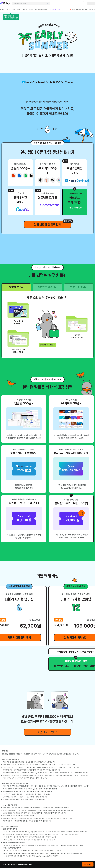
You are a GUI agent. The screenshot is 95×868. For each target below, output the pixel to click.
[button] (11, 17)
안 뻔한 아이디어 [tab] (79, 287)
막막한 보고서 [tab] (16, 287)
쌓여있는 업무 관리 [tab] (47, 287)
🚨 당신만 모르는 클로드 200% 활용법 (82, 9)
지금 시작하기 (88, 864)
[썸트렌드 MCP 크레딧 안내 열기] (37, 503)
